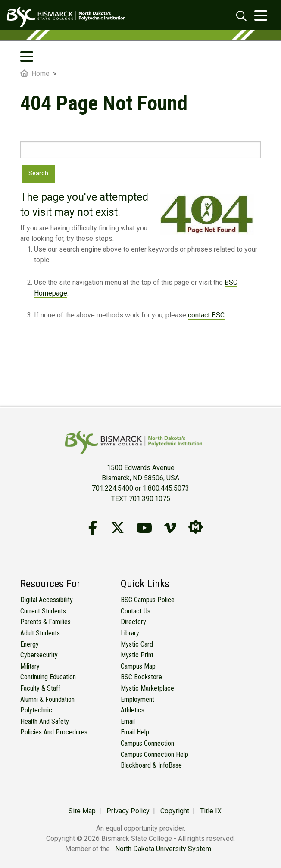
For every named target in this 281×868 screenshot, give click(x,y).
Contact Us (136, 611)
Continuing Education (48, 677)
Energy (30, 644)
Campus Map (138, 666)
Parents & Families (45, 622)
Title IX (211, 811)
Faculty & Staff (40, 688)
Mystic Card (137, 644)
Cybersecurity (39, 655)
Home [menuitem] (35, 73)
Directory (133, 622)
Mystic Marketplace (147, 688)
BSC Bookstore (141, 677)
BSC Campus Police (148, 600)
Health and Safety (45, 721)
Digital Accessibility (47, 600)
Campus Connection (147, 743)
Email (128, 721)
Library (130, 633)
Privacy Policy (128, 811)
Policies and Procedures (54, 732)
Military (30, 666)
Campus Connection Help (155, 754)
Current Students (43, 611)
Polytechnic (36, 710)
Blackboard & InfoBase (151, 765)
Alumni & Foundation (47, 699)
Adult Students (40, 633)
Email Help (135, 732)
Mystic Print (137, 655)
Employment (137, 699)
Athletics (133, 710)
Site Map (82, 811)
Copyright (175, 811)
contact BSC (206, 315)
